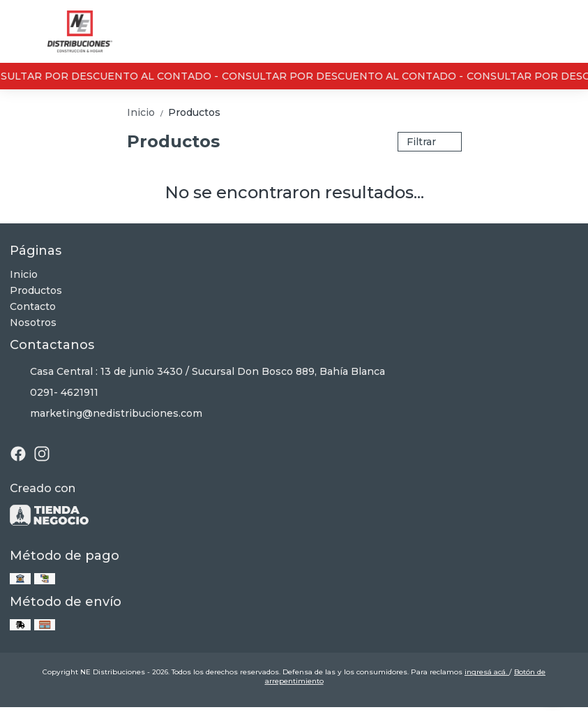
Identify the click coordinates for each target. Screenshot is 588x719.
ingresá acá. (487, 672)
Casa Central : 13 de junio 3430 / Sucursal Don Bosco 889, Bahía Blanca (197, 372)
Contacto (33, 306)
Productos (194, 112)
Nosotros (33, 323)
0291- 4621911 (54, 393)
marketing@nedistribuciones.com (106, 414)
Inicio (148, 112)
